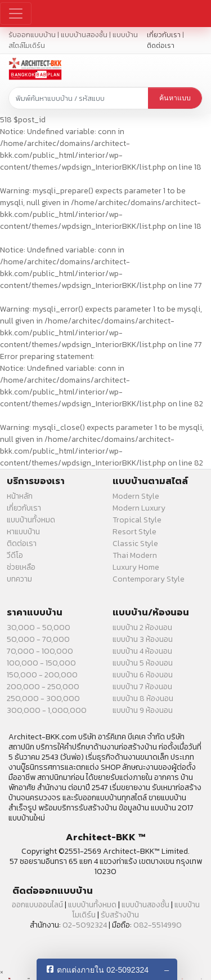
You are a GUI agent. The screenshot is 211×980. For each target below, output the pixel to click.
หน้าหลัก (20, 496)
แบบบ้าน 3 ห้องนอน (143, 639)
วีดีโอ (15, 555)
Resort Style (134, 532)
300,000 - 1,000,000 (47, 710)
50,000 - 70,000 (38, 639)
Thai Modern (135, 555)
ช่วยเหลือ (21, 567)
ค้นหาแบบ (175, 98)
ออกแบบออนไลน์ (37, 905)
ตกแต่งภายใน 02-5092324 (103, 970)
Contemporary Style (149, 579)
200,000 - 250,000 (43, 687)
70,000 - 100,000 (40, 651)
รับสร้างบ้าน (120, 915)
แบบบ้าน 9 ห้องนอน (143, 710)
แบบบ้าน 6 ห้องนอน (143, 675)
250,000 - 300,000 (43, 699)
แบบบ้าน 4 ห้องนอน (142, 651)
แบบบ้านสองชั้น (145, 905)
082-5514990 (158, 925)
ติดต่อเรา (161, 45)
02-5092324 (85, 925)
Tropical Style (137, 520)
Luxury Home (136, 567)
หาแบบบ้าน (23, 532)
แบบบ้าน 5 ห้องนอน (143, 663)
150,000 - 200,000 (42, 675)
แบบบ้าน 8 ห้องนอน (143, 699)
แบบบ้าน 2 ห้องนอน (142, 628)
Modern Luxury (139, 508)
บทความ (19, 579)
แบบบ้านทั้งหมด (31, 520)
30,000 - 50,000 (39, 628)
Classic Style (135, 544)
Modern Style (136, 496)
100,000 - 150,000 (41, 663)
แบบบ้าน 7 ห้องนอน (142, 687)
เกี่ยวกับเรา (164, 35)
